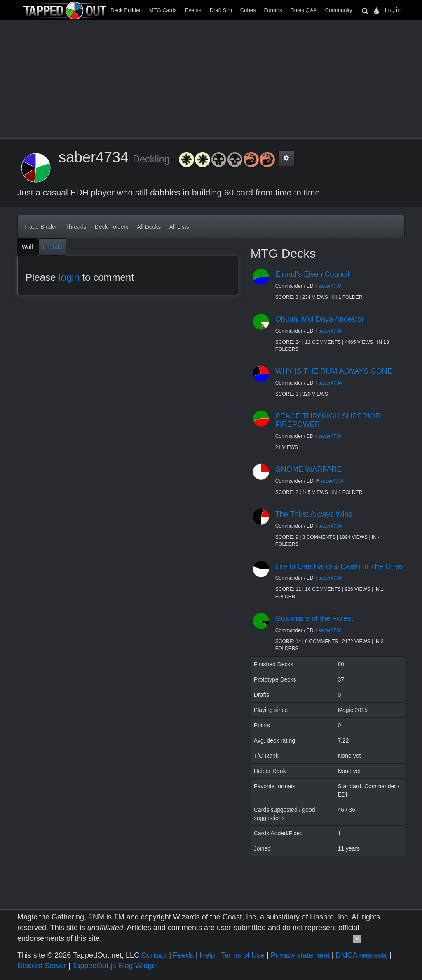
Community (339, 10)
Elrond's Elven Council (312, 274)
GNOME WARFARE (308, 469)
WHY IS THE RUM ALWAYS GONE (334, 371)
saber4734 (330, 286)
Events (193, 10)
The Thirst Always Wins (314, 514)
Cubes (248, 10)
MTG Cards (163, 10)
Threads (76, 227)
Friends (53, 247)
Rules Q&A (303, 10)
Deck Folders (112, 227)
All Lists (179, 227)
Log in (393, 10)
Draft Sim (221, 10)
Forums (273, 10)
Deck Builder (126, 10)
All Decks (149, 227)
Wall (27, 247)
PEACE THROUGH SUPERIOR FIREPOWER (328, 420)
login (69, 277)
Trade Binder (40, 227)
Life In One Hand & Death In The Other (340, 566)
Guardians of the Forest (314, 618)
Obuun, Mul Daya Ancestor (320, 319)
